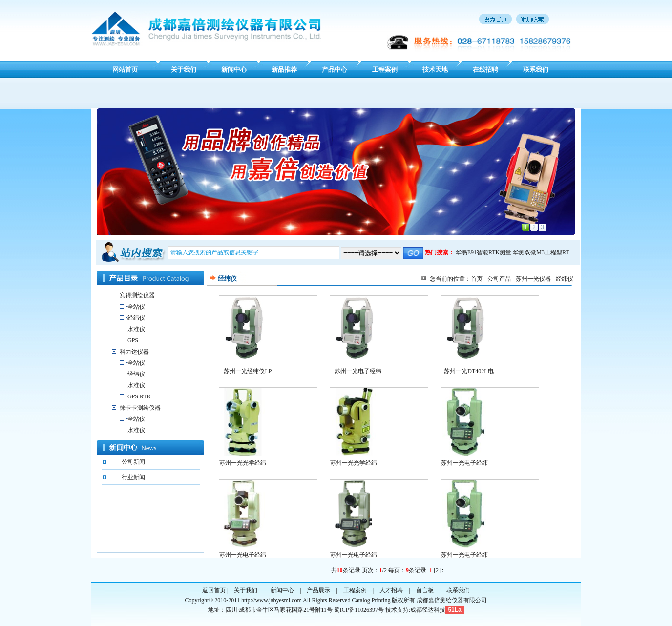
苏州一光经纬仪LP (248, 371)
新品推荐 (284, 70)
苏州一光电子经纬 (358, 371)
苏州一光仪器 (533, 279)
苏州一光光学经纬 (243, 463)
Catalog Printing (371, 600)
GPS (133, 340)
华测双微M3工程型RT (541, 252)
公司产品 (499, 279)
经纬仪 (136, 318)
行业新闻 (133, 477)
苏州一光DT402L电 (469, 371)
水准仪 (136, 329)
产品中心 (335, 70)
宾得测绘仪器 (137, 295)
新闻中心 (234, 70)
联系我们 (536, 70)
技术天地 (435, 70)
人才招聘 (391, 590)
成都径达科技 (428, 610)
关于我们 (184, 70)
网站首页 (125, 70)
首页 (477, 279)
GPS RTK (139, 396)
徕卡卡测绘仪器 (140, 408)
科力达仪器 (134, 352)
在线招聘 (485, 70)
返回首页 (214, 590)
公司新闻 (133, 462)
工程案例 (385, 70)
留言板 (425, 590)
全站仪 (136, 307)
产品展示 (318, 590)
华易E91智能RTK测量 (484, 252)
